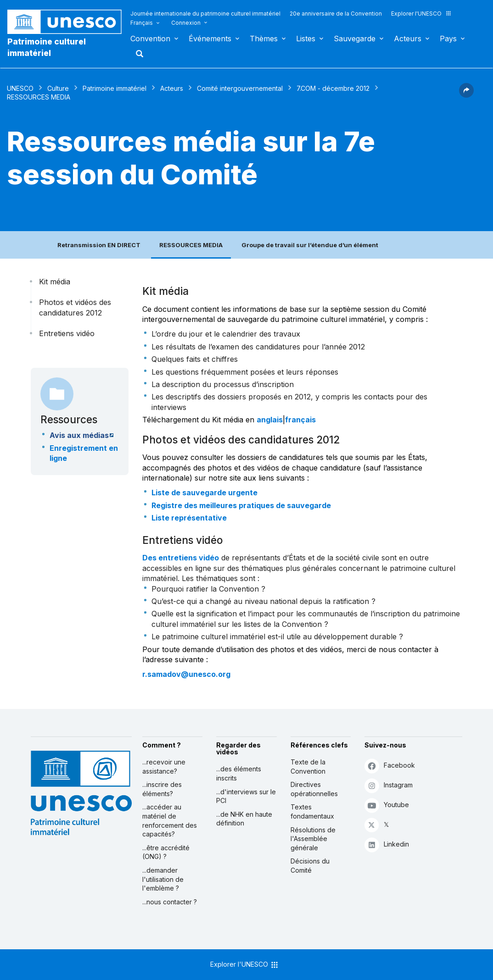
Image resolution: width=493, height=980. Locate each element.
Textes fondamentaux (312, 811)
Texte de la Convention (308, 767)
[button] (466, 95)
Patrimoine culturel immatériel (47, 47)
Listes (306, 39)
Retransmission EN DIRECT (99, 245)
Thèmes (264, 39)
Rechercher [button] (137, 54)
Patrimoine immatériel (115, 88)
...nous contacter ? (170, 902)
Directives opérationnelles (314, 789)
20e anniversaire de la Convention (336, 14)
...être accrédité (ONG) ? (166, 852)
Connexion (186, 23)
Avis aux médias (79, 435)
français (300, 420)
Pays (448, 39)
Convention (150, 39)
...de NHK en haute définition (244, 819)
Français (142, 23)
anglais (270, 420)
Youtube (387, 805)
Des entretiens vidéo (181, 558)
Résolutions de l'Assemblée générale (313, 839)
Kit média (55, 282)
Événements (210, 39)
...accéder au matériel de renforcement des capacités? (170, 820)
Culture (58, 88)
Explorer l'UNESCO (421, 14)
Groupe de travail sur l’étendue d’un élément (310, 245)
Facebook (390, 766)
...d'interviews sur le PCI (246, 796)
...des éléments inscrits (239, 773)
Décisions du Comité (310, 866)
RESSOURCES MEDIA (191, 245)
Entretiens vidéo (67, 333)
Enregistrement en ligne (84, 453)
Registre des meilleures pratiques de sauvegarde (241, 505)
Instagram (389, 785)
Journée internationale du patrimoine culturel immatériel (205, 14)
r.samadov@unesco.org (186, 674)
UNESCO (20, 88)
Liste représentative (189, 518)
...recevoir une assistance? (164, 767)
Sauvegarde (355, 39)
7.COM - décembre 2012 (333, 88)
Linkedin (387, 844)
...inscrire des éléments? (162, 789)
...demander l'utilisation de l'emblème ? (163, 879)
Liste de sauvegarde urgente (204, 493)
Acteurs (408, 39)
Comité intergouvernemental (240, 88)
